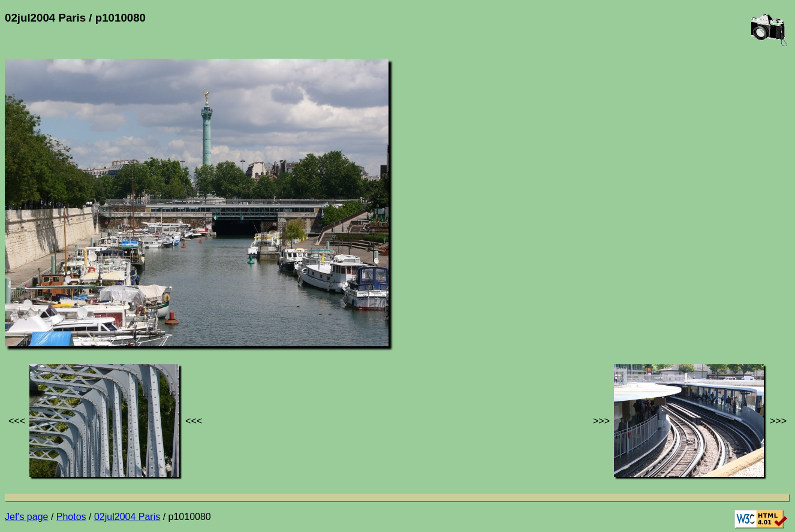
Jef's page (26, 517)
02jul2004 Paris (127, 517)
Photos (71, 517)
